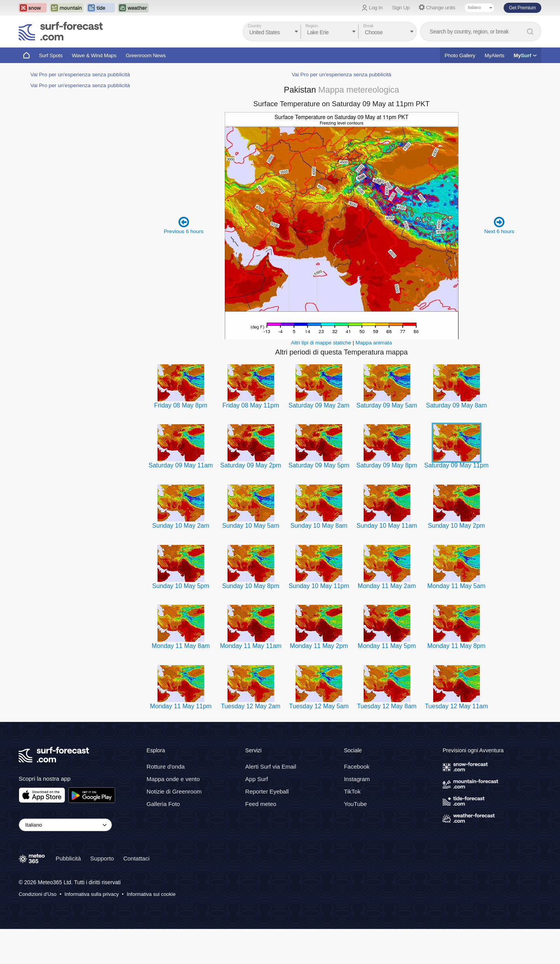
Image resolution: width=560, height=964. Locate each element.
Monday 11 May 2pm (319, 646)
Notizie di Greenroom (174, 791)
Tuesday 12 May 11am (456, 706)
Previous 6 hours (184, 225)
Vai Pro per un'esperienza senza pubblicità (80, 75)
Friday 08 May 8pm (181, 405)
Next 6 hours (499, 225)
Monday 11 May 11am (250, 646)
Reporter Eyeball (267, 791)
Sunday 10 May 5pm (181, 586)
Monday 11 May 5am (456, 586)
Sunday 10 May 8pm (251, 586)
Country (255, 26)
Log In (376, 8)
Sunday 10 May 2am (181, 526)
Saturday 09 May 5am (387, 405)
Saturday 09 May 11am (181, 465)
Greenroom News (146, 55)
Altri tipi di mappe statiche (321, 343)
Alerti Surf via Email (271, 766)
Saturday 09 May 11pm (456, 465)
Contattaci (136, 858)
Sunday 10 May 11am (387, 526)
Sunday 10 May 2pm (456, 526)
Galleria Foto (163, 804)
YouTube (355, 804)
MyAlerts (494, 55)
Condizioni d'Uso (38, 894)
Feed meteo (261, 804)
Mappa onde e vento (173, 779)
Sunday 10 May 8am (319, 526)
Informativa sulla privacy (92, 894)
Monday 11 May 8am (181, 646)
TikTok (352, 791)
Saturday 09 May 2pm (251, 465)
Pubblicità (68, 858)
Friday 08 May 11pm (251, 405)
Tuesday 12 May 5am (319, 706)
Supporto (102, 858)
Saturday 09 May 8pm (387, 465)
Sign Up (401, 8)
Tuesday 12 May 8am (387, 706)
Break (368, 26)
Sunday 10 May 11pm (319, 586)
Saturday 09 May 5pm (319, 465)
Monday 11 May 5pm (387, 646)
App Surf (257, 779)
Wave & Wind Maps (94, 55)
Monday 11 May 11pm (181, 706)
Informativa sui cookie (151, 894)
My (525, 55)
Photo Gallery (460, 55)
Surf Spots (51, 55)
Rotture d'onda (166, 766)
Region (312, 26)
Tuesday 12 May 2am (251, 706)
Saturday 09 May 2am (319, 405)
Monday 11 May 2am (387, 586)
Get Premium (522, 8)
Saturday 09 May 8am (456, 405)
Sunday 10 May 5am (251, 526)
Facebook (357, 766)
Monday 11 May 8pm (456, 646)
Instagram (357, 779)
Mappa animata (374, 343)
